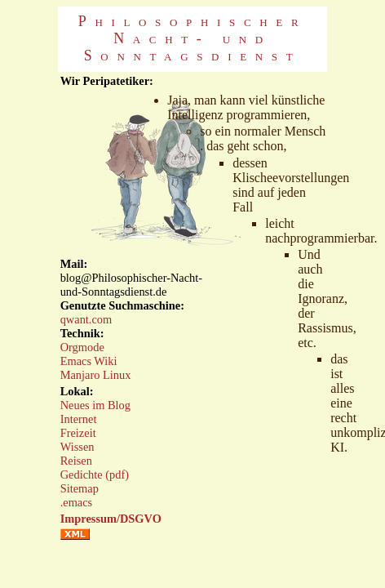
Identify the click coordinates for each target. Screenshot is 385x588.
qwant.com (86, 319)
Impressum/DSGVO (111, 519)
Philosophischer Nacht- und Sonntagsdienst (193, 38)
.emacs (77, 502)
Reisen (76, 461)
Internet (79, 419)
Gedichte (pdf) (95, 474)
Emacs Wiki (89, 361)
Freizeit (78, 433)
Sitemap (80, 488)
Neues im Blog (95, 405)
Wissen (77, 447)
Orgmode (82, 347)
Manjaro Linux (96, 375)
